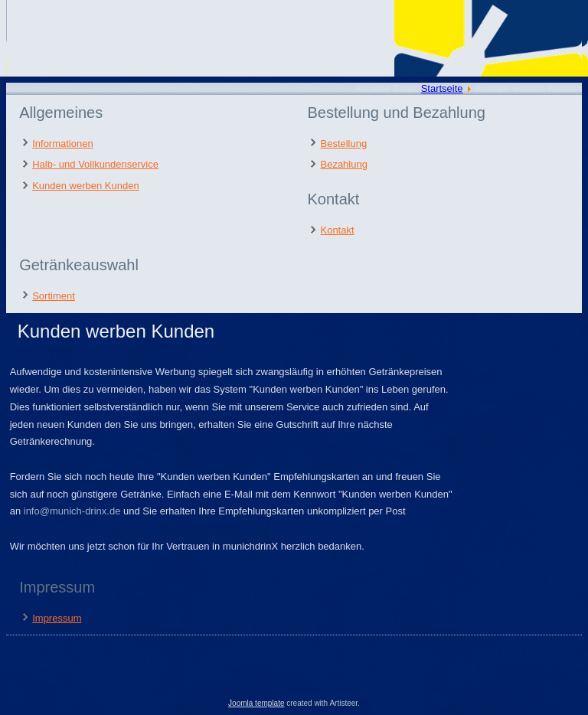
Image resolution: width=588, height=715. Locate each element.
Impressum (57, 618)
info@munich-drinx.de (72, 511)
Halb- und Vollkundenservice (95, 164)
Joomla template (256, 703)
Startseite (442, 88)
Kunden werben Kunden (86, 186)
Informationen (63, 144)
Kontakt (337, 230)
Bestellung (343, 144)
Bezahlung (343, 164)
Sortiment (54, 296)
